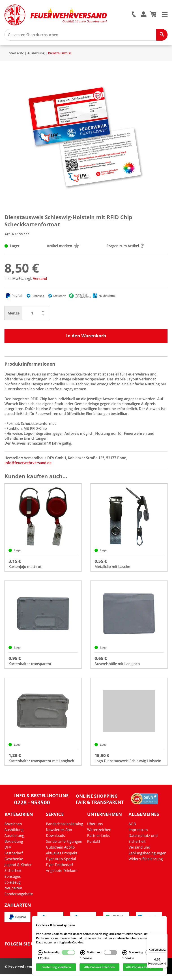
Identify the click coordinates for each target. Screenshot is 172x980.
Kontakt (94, 847)
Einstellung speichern (56, 967)
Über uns (95, 829)
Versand (40, 281)
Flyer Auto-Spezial (61, 864)
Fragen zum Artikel (125, 249)
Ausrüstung (14, 841)
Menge (14, 316)
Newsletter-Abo (59, 835)
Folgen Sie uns (22, 949)
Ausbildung (36, 56)
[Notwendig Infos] (40, 953)
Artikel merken (63, 249)
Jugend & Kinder (18, 870)
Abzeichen (13, 829)
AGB (132, 829)
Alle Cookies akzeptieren (143, 967)
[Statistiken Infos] (83, 953)
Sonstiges (13, 882)
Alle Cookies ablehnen (99, 967)
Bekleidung (14, 847)
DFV (8, 853)
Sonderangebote (19, 899)
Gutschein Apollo (60, 853)
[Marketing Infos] (125, 953)
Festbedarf (14, 858)
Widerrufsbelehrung (146, 864)
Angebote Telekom (62, 876)
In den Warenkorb (86, 338)
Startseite (16, 56)
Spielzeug (13, 888)
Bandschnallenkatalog (64, 829)
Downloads (55, 841)
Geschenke (14, 864)
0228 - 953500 (32, 808)
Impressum (138, 835)
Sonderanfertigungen (64, 847)
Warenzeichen (99, 835)
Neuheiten (13, 893)
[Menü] (165, 936)
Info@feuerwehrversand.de (28, 465)
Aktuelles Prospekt (62, 858)
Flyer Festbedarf (59, 870)
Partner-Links (98, 841)
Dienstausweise (60, 56)
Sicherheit (13, 876)
